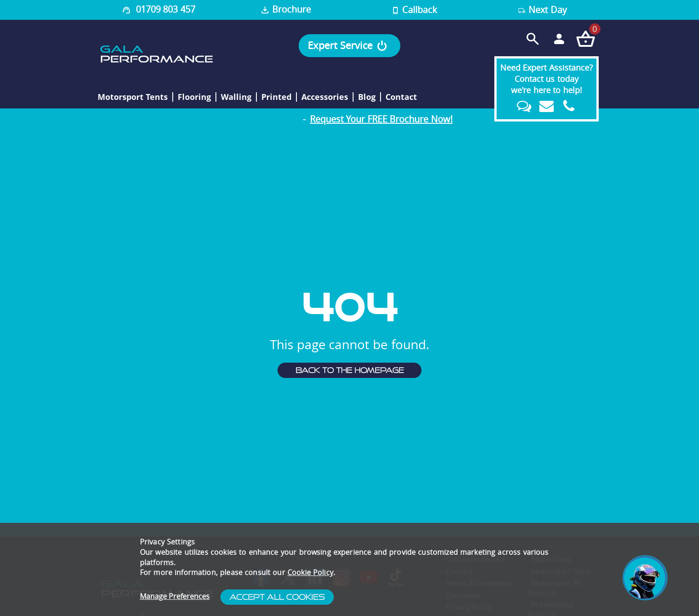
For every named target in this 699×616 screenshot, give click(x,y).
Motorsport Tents (133, 97)
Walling (236, 97)
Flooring (194, 97)
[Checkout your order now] (585, 38)
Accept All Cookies (277, 597)
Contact (401, 97)
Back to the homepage (350, 370)
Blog (367, 97)
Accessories (325, 97)
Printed (276, 97)
